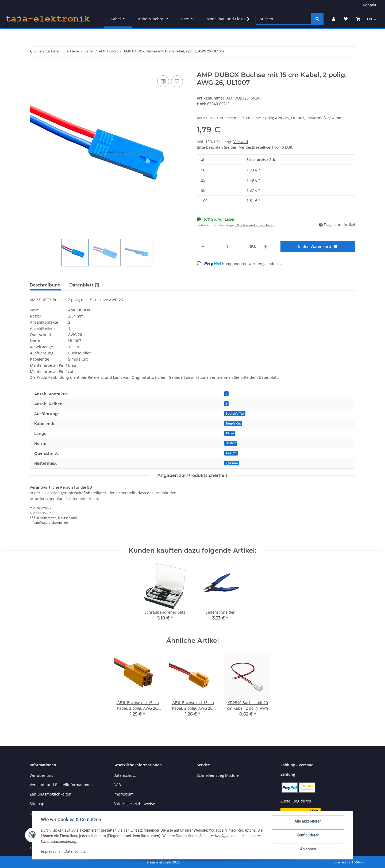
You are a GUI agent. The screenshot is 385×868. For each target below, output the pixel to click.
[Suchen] (284, 19)
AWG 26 (231, 453)
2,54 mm (232, 463)
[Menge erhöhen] (266, 246)
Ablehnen (308, 849)
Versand (241, 142)
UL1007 (231, 443)
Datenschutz (75, 851)
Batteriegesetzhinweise (134, 804)
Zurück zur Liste (46, 51)
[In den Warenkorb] (34, 68)
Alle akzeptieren (308, 821)
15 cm (230, 433)
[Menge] (227, 246)
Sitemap (37, 804)
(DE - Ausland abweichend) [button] (255, 225)
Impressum (50, 851)
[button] (334, 19)
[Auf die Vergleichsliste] (163, 81)
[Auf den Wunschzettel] (177, 81)
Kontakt (370, 5)
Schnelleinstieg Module (218, 775)
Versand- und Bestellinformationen (61, 785)
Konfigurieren (308, 835)
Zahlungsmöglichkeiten (51, 794)
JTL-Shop (357, 862)
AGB (117, 785)
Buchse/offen (235, 414)
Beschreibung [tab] (45, 285)
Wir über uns (41, 775)
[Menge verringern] (203, 246)
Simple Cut (233, 423)
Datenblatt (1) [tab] (84, 285)
